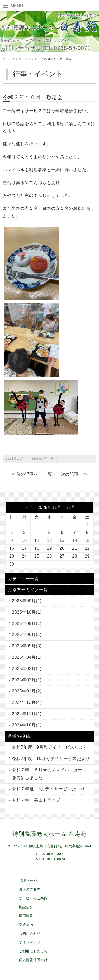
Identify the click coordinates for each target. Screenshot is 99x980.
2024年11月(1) (27, 714)
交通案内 (26, 924)
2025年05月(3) (27, 646)
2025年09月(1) (27, 601)
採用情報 (26, 916)
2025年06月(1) (27, 635)
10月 (28, 507)
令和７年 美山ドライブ (36, 800)
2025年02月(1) (27, 680)
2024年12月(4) (27, 702)
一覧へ (50, 474)
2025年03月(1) (27, 669)
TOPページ (28, 880)
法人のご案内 (30, 889)
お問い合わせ (30, 933)
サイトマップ (30, 942)
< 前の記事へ (25, 474)
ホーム (7, 59)
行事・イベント (27, 59)
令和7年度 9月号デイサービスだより (50, 747)
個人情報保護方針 (33, 960)
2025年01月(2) (27, 691)
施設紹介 (26, 907)
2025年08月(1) (27, 623)
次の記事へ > (74, 474)
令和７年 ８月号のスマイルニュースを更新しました (49, 774)
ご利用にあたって (33, 951)
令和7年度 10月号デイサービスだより (51, 759)
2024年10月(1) (27, 725)
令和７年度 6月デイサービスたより (48, 789)
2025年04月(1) (27, 657)
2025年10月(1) (27, 612)
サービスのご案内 (33, 898)
